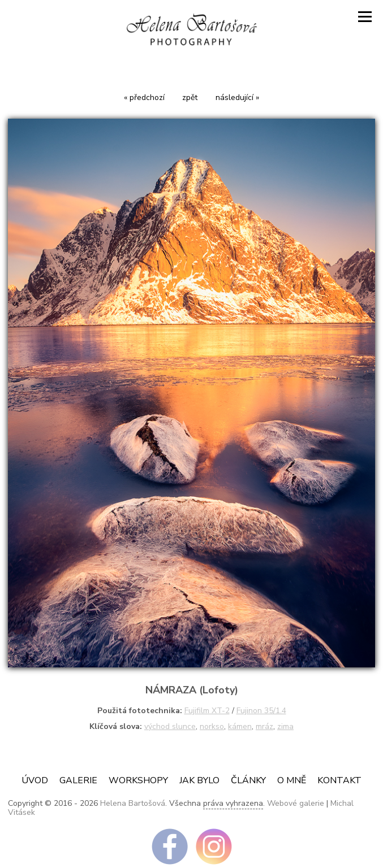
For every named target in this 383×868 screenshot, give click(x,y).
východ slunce (170, 726)
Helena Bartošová (133, 803)
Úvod (35, 780)
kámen (240, 726)
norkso (212, 726)
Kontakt (339, 780)
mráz (264, 726)
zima (285, 726)
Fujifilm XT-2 (207, 711)
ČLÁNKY (248, 780)
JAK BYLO (199, 780)
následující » (237, 97)
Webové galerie (296, 803)
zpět (190, 97)
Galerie (78, 780)
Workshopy (138, 780)
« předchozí (144, 97)
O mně (292, 780)
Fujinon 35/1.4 (261, 711)
